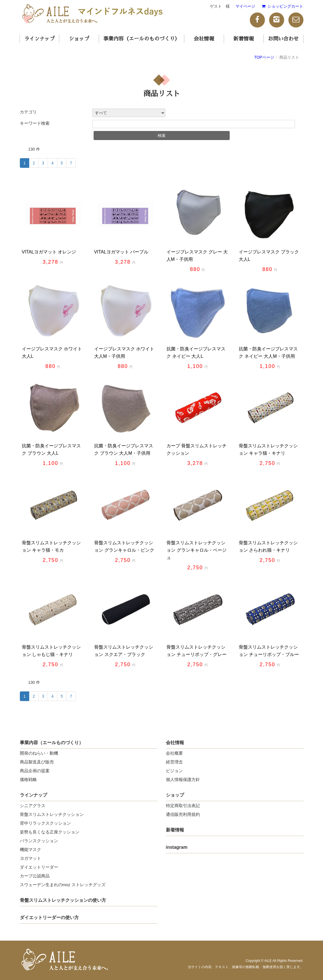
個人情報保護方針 (183, 779)
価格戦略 (28, 779)
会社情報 (204, 39)
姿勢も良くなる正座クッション (50, 832)
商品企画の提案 (35, 771)
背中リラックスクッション (45, 823)
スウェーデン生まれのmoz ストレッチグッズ (63, 885)
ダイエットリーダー (39, 867)
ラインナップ (39, 39)
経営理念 (174, 762)
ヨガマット (30, 858)
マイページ (245, 6)
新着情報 (244, 39)
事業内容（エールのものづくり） (142, 39)
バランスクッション (39, 841)
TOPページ (264, 57)
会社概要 (174, 753)
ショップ (79, 39)
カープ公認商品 (35, 876)
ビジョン (174, 771)
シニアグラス (33, 806)
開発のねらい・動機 (39, 753)
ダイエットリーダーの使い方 (49, 917)
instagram (177, 847)
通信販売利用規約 (183, 814)
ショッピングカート (282, 6)
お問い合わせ (283, 39)
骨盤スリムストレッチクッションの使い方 (63, 900)
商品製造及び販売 (37, 762)
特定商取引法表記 (183, 806)
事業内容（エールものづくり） (52, 743)
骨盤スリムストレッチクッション (52, 814)
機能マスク (30, 849)
